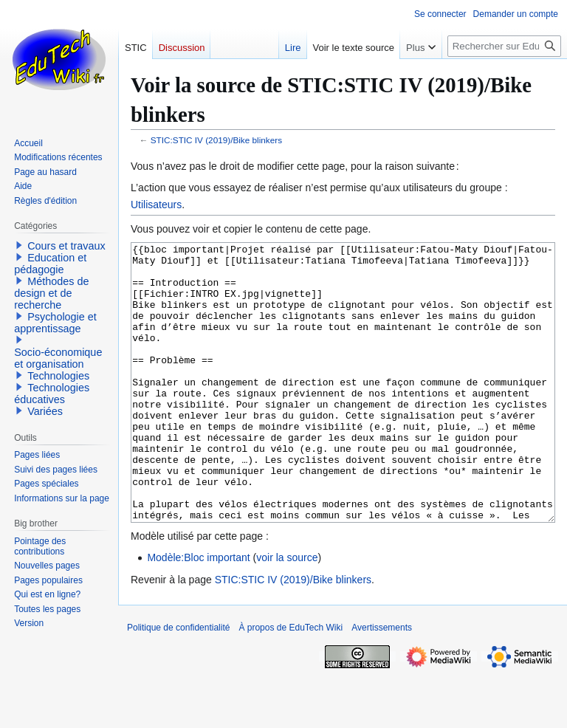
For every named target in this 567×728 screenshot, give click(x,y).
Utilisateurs (156, 205)
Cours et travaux (66, 246)
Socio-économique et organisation (58, 358)
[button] (19, 245)
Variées (45, 411)
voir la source (287, 613)
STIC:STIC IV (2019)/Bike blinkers (216, 140)
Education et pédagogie (50, 264)
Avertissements (382, 683)
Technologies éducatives (52, 394)
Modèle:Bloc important (198, 613)
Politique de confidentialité (178, 683)
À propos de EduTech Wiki (291, 683)
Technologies (58, 376)
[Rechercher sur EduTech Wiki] (504, 46)
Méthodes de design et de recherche (51, 293)
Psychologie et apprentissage (55, 323)
